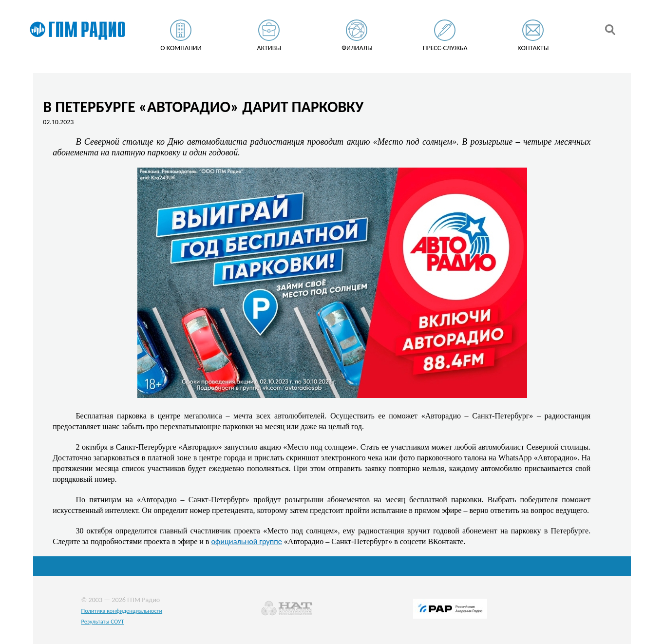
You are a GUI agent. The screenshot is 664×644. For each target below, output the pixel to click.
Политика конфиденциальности (122, 611)
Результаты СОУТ (103, 621)
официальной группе (246, 541)
